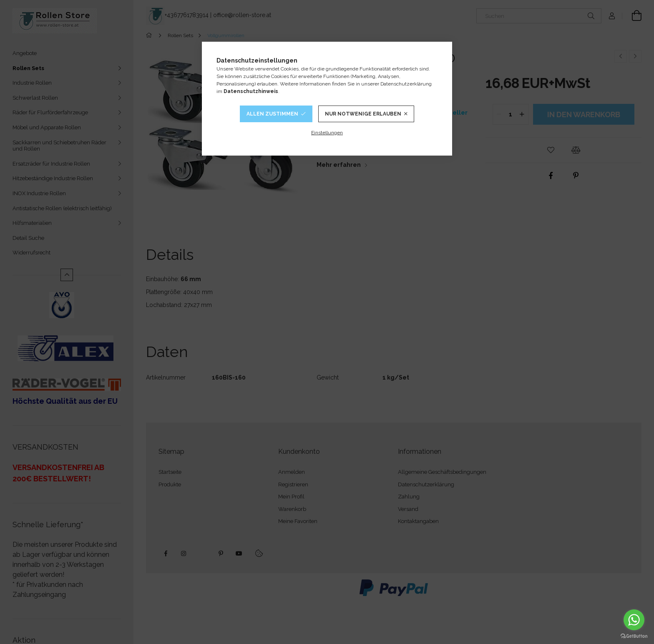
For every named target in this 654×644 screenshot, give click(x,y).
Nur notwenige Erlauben (363, 114)
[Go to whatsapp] (634, 620)
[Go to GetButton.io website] (634, 636)
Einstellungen (327, 133)
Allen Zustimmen (272, 114)
